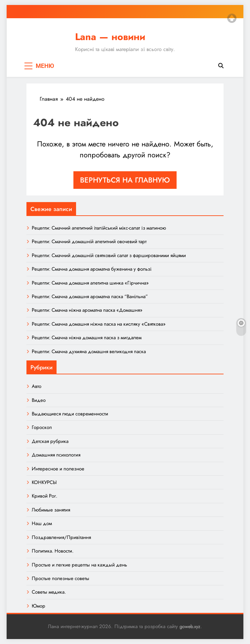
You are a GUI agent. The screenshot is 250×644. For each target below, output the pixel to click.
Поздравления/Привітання (61, 537)
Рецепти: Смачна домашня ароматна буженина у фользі (92, 269)
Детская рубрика (50, 441)
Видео (39, 400)
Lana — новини (110, 37)
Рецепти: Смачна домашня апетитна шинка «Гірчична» (90, 283)
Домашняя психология (56, 455)
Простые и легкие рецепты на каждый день (79, 565)
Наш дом (42, 523)
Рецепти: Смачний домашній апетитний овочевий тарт (89, 241)
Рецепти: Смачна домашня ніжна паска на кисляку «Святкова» (99, 324)
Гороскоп (42, 427)
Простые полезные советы (61, 578)
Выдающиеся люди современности (70, 414)
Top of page (232, 18)
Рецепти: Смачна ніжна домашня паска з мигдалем (87, 338)
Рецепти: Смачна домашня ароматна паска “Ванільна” (90, 296)
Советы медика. (49, 592)
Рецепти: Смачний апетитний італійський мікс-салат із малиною (99, 228)
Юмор (39, 606)
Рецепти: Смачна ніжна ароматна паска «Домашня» (87, 310)
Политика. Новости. (53, 551)
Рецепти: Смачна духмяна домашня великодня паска (89, 351)
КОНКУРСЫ (44, 482)
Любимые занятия (51, 510)
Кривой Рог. (44, 496)
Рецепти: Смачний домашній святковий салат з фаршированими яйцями (109, 255)
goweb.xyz (190, 626)
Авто (37, 386)
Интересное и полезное (58, 469)
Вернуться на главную (125, 180)
